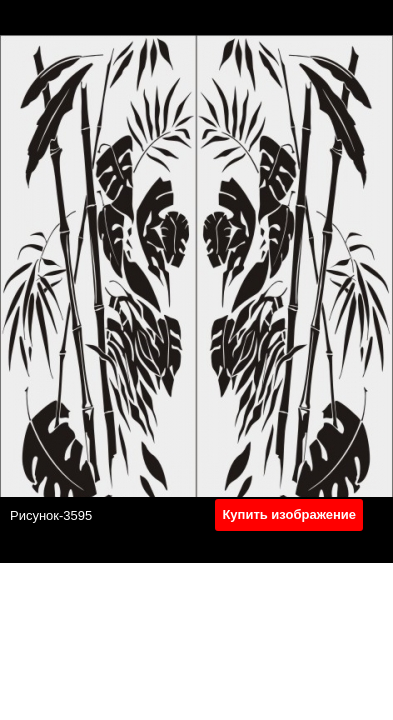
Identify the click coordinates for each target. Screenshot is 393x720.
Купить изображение (289, 514)
